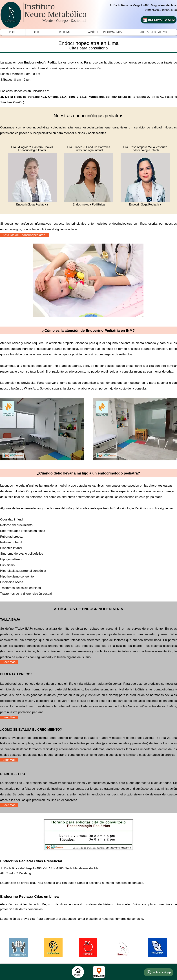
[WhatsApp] (159, 972)
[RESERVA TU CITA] (159, 20)
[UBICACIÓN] (99, 972)
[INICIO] (78, 972)
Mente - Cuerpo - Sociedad (64, 20)
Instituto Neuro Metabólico (55, 10)
